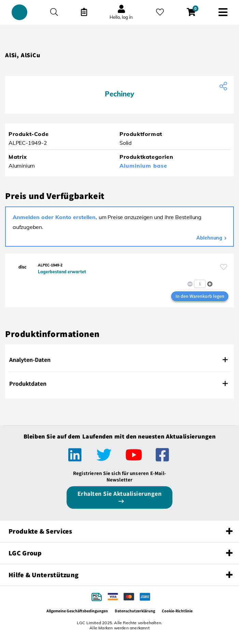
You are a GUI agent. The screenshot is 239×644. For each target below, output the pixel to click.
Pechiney (119, 94)
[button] (210, 284)
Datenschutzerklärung (135, 611)
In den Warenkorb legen (200, 296)
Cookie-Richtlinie (177, 611)
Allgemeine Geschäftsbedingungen (77, 611)
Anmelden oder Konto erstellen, (56, 217)
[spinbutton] (200, 284)
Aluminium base (143, 166)
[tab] (119, 360)
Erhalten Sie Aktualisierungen (120, 494)
